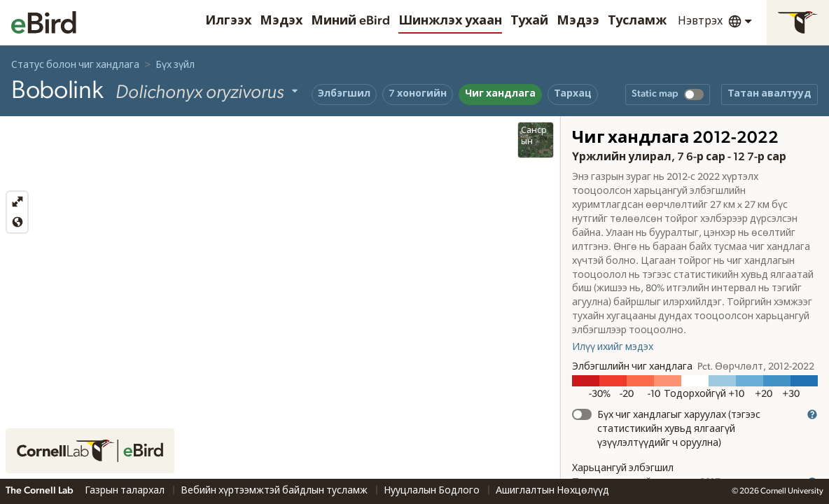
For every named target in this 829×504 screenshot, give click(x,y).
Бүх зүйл (175, 65)
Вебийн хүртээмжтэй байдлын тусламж (275, 491)
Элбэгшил (344, 94)
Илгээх (228, 21)
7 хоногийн (418, 94)
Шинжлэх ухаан (450, 21)
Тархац (573, 94)
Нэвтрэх (700, 21)
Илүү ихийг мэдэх (613, 347)
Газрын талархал (126, 491)
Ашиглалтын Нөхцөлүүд (552, 491)
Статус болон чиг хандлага (75, 65)
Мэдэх (281, 21)
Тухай (529, 21)
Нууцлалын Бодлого (433, 491)
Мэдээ (578, 21)
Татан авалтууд (769, 94)
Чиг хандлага (500, 94)
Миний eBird (350, 21)
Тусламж (637, 21)
